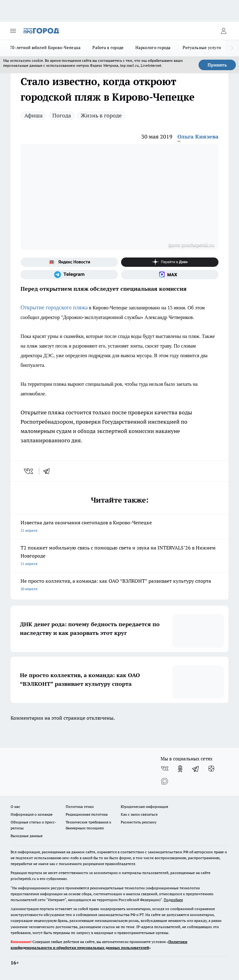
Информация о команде (32, 814)
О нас (15, 807)
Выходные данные (27, 836)
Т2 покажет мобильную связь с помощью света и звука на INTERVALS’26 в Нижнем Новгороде (119, 556)
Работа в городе (108, 48)
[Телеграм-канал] (69, 275)
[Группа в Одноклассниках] (180, 769)
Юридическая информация (144, 807)
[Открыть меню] (13, 31)
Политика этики (80, 807)
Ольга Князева (198, 137)
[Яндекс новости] (69, 262)
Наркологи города (153, 48)
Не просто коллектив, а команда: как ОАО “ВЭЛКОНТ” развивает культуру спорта (119, 585)
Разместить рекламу (139, 822)
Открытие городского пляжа (54, 308)
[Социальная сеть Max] (170, 275)
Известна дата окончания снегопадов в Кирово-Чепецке (119, 527)
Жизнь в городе (101, 115)
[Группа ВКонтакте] (165, 769)
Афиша (33, 115)
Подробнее (173, 900)
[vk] (29, 471)
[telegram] (49, 471)
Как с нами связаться (139, 814)
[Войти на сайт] (223, 31)
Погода (62, 115)
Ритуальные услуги (202, 48)
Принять (217, 65)
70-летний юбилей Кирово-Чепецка (45, 48)
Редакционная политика (87, 814)
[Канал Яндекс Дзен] (170, 262)
